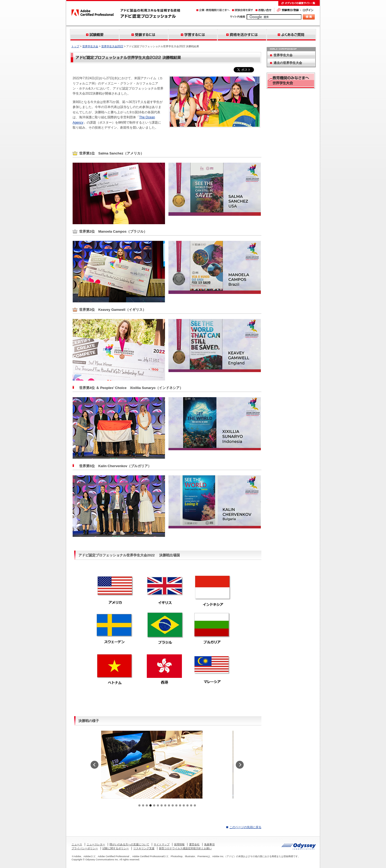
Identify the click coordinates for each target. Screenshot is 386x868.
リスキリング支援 (144, 848)
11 (176, 805)
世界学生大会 (90, 46)
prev (95, 765)
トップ (75, 46)
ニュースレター (96, 844)
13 (184, 805)
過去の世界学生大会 (288, 63)
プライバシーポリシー (85, 848)
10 (173, 805)
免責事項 (209, 844)
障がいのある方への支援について (129, 844)
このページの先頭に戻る (245, 827)
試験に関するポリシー (116, 848)
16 (195, 805)
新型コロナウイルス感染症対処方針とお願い (185, 848)
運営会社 (194, 844)
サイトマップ (162, 844)
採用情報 (179, 844)
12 (180, 805)
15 (191, 805)
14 (187, 805)
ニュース (77, 844)
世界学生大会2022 (112, 46)
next (240, 765)
